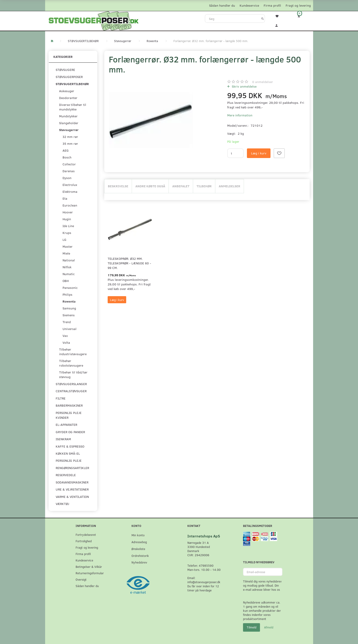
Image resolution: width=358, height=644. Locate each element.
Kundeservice (249, 5)
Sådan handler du (222, 5)
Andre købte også (150, 186)
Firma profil (272, 5)
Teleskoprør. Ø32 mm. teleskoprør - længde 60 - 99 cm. (129, 263)
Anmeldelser (230, 186)
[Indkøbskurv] (302, 16)
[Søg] (263, 19)
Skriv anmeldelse (244, 86)
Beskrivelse (118, 186)
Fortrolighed (84, 541)
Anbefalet (181, 186)
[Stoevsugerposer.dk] (94, 20)
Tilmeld (251, 627)
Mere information (240, 115)
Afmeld (269, 627)
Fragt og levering (298, 5)
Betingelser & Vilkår (89, 567)
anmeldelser (263, 82)
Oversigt (81, 579)
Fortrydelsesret (86, 535)
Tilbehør (204, 186)
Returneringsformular (90, 573)
